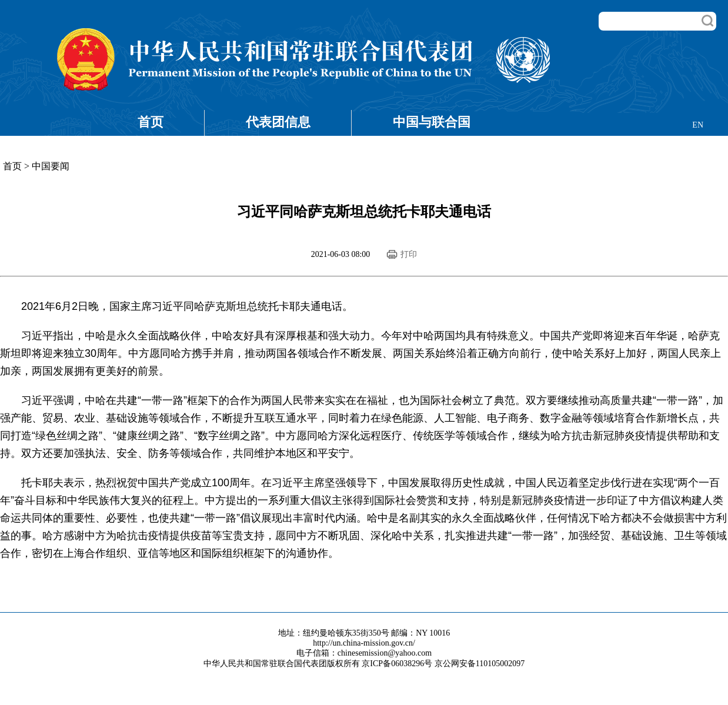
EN (698, 125)
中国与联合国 (432, 122)
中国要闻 (51, 166)
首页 (151, 122)
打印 (409, 254)
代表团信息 (278, 122)
